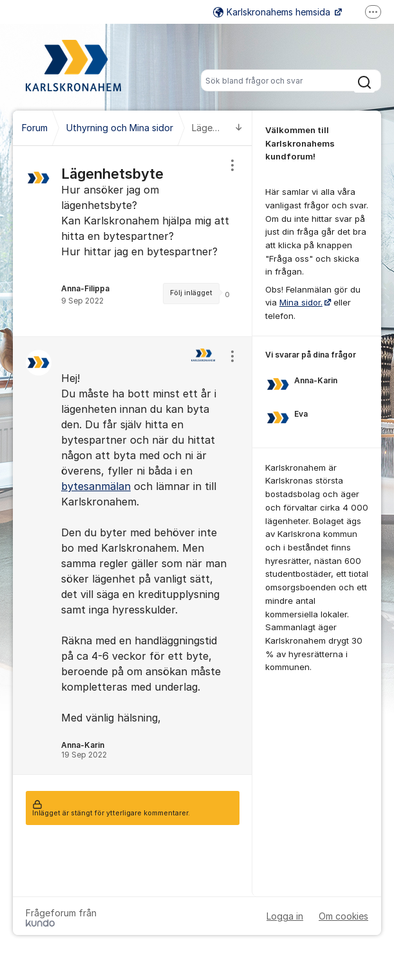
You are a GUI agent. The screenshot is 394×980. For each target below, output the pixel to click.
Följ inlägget (191, 293)
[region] (133, 241)
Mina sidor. (301, 302)
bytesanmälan (96, 486)
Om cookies (343, 916)
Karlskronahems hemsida (273, 12)
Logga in (285, 916)
